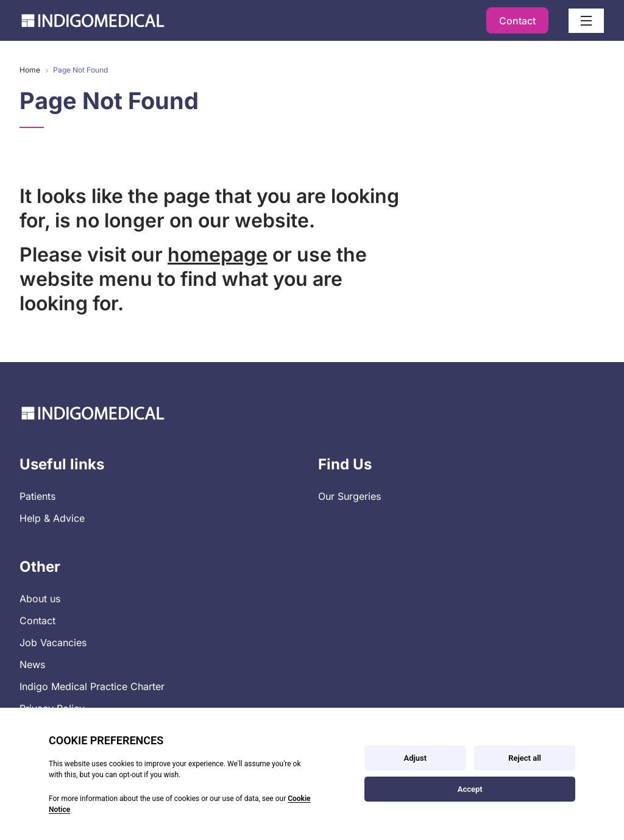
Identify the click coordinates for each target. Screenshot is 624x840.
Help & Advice (52, 518)
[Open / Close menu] (586, 21)
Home (30, 70)
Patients (37, 496)
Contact (517, 21)
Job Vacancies (53, 642)
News (32, 664)
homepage (218, 254)
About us (40, 599)
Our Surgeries (349, 496)
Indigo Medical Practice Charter (92, 686)
